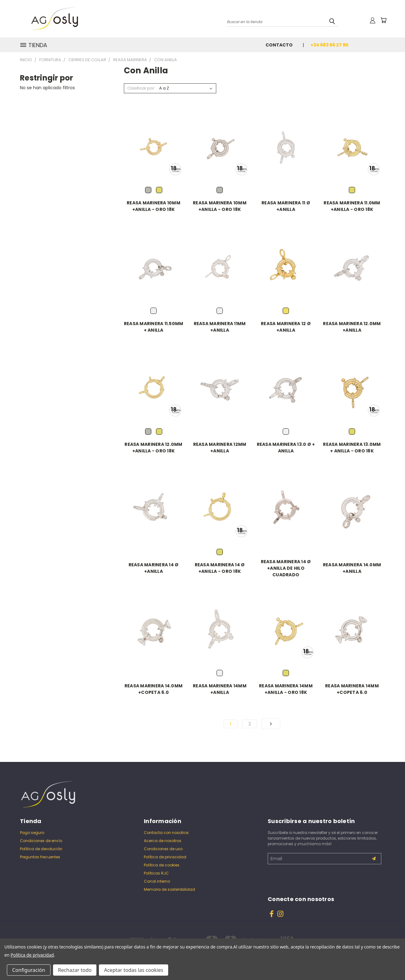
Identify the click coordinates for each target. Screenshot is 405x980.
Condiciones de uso (163, 849)
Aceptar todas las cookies (134, 970)
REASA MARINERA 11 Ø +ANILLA (286, 206)
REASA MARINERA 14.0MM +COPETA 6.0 (154, 689)
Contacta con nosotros (166, 833)
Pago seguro (32, 833)
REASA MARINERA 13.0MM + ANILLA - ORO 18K (352, 448)
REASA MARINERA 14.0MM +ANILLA (352, 568)
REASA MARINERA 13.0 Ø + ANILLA (286, 448)
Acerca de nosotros (163, 841)
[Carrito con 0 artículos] (383, 20)
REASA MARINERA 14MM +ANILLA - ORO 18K (286, 689)
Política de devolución (41, 849)
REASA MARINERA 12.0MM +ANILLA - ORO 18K (153, 448)
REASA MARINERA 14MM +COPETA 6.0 (352, 689)
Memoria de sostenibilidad (169, 889)
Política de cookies (162, 865)
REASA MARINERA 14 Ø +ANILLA (154, 568)
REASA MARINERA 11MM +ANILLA (220, 327)
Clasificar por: (141, 88)
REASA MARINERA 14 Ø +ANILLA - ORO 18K (220, 568)
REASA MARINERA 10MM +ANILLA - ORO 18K (154, 206)
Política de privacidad (165, 857)
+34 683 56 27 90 (329, 45)
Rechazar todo (75, 970)
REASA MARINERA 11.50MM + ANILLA (154, 327)
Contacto (279, 45)
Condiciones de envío (41, 841)
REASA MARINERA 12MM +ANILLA (220, 448)
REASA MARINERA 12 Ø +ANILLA (286, 327)
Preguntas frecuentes (40, 857)
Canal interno (157, 881)
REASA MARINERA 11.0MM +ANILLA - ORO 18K (352, 206)
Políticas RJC (156, 873)
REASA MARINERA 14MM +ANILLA (220, 689)
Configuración (29, 970)
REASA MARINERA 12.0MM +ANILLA (352, 327)
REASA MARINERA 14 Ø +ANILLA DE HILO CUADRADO (286, 568)
